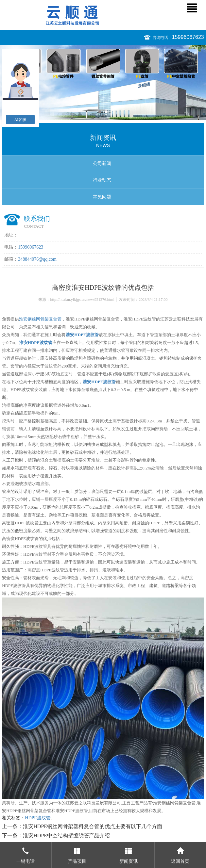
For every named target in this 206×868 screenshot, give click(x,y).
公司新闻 (102, 164)
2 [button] (106, 112)
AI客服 (20, 120)
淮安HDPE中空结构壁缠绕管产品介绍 (66, 835)
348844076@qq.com (37, 259)
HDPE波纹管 (38, 818)
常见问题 (102, 197)
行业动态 (102, 180)
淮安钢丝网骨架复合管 (40, 319)
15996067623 (188, 37)
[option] (103, 83)
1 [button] (100, 112)
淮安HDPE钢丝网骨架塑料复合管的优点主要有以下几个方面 (93, 826)
